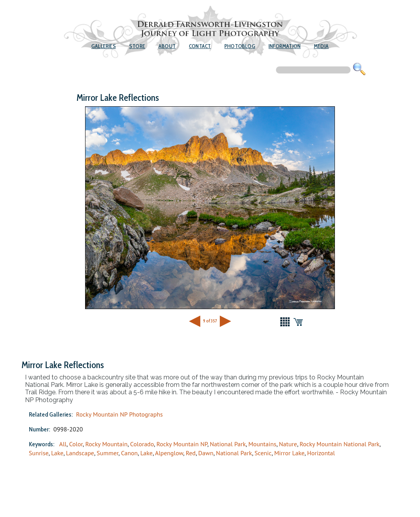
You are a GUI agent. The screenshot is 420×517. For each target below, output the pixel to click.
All (63, 444)
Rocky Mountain (106, 444)
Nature (288, 444)
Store (137, 46)
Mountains (262, 444)
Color (76, 444)
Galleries (104, 46)
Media (321, 46)
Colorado (142, 444)
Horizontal (321, 453)
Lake (57, 453)
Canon (129, 453)
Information (285, 46)
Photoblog (240, 46)
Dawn (206, 453)
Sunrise (39, 453)
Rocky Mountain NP (182, 444)
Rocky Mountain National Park (340, 444)
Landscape (80, 453)
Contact (200, 46)
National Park (228, 444)
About (167, 46)
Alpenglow (169, 453)
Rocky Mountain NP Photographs (119, 414)
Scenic (263, 453)
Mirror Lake (289, 453)
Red (191, 453)
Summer (108, 453)
